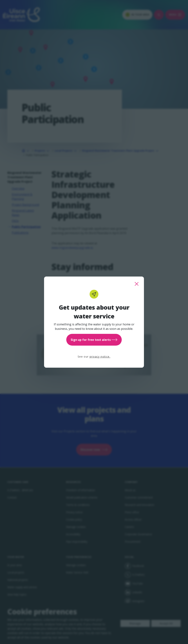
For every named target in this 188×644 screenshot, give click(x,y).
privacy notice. (100, 357)
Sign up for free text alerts (94, 340)
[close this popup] (137, 284)
